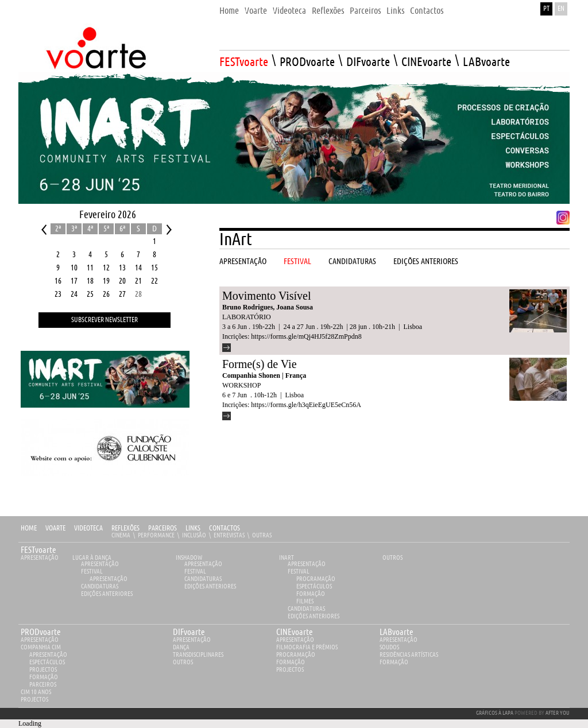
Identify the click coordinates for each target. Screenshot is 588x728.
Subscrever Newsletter (105, 320)
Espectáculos (314, 586)
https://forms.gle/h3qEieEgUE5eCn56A (306, 405)
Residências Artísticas (409, 655)
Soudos (389, 647)
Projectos (43, 670)
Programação (316, 579)
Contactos (225, 528)
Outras (262, 535)
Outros (392, 558)
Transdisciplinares (198, 655)
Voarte (55, 528)
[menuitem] (229, 8)
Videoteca (88, 528)
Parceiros (163, 528)
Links (193, 528)
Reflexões (125, 528)
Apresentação (40, 558)
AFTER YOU (557, 713)
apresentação (40, 640)
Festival (92, 572)
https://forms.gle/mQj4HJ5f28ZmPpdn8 (306, 336)
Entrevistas (229, 535)
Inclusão (194, 535)
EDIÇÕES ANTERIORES (107, 594)
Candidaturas (100, 586)
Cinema (121, 535)
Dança (181, 647)
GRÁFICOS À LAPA (495, 713)
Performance (156, 535)
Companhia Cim (41, 647)
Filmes (305, 601)
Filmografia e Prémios (307, 647)
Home (29, 528)
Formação (311, 594)
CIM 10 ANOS (36, 692)
